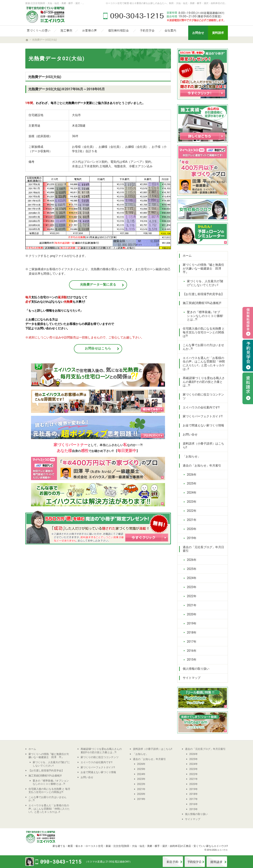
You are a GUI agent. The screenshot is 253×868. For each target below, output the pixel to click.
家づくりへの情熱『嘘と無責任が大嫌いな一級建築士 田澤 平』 (203, 268)
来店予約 (173, 862)
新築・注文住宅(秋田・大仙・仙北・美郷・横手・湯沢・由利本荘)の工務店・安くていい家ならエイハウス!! (167, 846)
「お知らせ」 (192, 456)
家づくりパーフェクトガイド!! (203, 416)
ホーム (187, 256)
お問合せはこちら (98, 348)
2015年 (192, 660)
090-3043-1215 (165, 16)
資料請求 (217, 862)
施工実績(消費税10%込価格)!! (202, 303)
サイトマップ (192, 678)
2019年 (192, 538)
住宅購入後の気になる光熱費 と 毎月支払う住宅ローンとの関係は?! (204, 332)
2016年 (192, 651)
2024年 (192, 493)
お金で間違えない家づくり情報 (203, 425)
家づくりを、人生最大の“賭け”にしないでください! (205, 283)
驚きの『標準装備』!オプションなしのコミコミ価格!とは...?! (205, 316)
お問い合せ (190, 434)
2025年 (192, 483)
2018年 (192, 633)
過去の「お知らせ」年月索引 (202, 465)
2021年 (192, 520)
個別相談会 (248, 323)
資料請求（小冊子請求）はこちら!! (203, 445)
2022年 (192, 511)
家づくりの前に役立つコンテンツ (203, 396)
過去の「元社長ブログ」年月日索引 (203, 549)
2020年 (192, 529)
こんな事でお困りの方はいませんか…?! (203, 347)
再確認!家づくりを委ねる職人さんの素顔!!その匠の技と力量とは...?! (204, 382)
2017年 (192, 642)
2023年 (192, 502)
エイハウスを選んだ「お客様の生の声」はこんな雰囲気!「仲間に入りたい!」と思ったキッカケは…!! (204, 363)
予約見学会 (248, 356)
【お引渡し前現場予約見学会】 (203, 294)
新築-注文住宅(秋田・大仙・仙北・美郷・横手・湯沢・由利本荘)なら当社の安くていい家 (72, 3)
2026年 (192, 475)
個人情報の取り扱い (196, 669)
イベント (195, 862)
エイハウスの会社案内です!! (201, 407)
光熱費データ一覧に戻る (98, 285)
